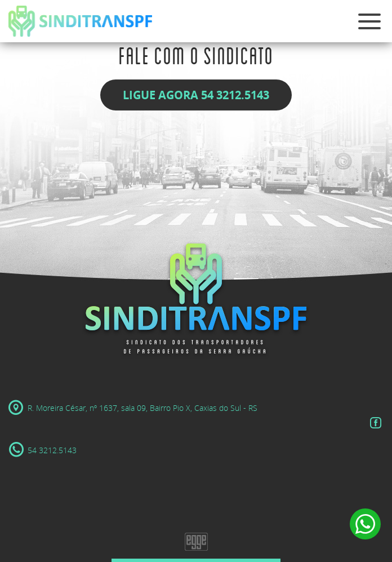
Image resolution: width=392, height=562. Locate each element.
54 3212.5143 (43, 450)
